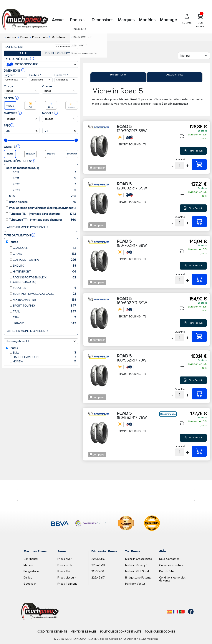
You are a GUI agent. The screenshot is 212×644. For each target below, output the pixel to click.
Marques (126, 20)
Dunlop (28, 578)
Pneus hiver (64, 559)
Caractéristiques (174, 75)
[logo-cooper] (126, 524)
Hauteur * (35, 75)
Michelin (29, 565)
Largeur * (10, 75)
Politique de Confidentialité (121, 632)
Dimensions (102, 20)
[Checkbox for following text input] (91, 168)
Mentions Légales (84, 632)
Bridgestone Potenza (138, 578)
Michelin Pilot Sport (137, 571)
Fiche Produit (193, 151)
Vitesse (47, 86)
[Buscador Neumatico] (16, 80)
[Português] (182, 612)
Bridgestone (31, 571)
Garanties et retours (172, 565)
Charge (9, 86)
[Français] (175, 612)
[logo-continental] (152, 524)
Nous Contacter (169, 559)
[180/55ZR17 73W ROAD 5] (199, 394)
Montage (168, 20)
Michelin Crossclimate (139, 559)
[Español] (169, 612)
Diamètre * (61, 75)
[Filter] (194, 56)
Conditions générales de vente (172, 579)
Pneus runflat (66, 565)
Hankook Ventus (135, 584)
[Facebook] (188, 612)
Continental (31, 559)
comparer (99, 168)
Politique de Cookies (160, 632)
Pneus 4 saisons (67, 584)
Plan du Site (167, 571)
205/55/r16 (98, 559)
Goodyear (30, 584)
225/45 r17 (98, 578)
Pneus (78, 20)
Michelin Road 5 (118, 75)
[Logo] (40, 611)
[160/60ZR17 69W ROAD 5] (199, 337)
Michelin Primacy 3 (136, 565)
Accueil (59, 20)
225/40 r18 (98, 565)
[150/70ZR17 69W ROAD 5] (199, 279)
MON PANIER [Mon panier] (200, 20)
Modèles (147, 20)
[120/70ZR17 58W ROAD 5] (199, 164)
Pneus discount (67, 578)
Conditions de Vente (52, 632)
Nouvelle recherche (66, 47)
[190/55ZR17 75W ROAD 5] (199, 451)
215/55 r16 (98, 571)
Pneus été (64, 571)
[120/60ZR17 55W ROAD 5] (199, 222)
